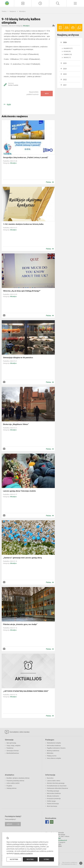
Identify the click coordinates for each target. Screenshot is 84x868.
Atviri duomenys (52, 806)
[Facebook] (47, 822)
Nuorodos (50, 778)
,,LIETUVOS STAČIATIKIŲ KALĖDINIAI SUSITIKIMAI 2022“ (26, 691)
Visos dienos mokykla (54, 758)
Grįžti (9, 105)
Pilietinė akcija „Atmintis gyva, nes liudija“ (20, 624)
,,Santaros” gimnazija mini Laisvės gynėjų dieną (22, 558)
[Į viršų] (81, 863)
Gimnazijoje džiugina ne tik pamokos (18, 358)
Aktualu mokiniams (53, 796)
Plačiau (49, 182)
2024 (65, 69)
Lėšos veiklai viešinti (13, 783)
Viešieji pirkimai (11, 788)
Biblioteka (50, 753)
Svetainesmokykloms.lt (69, 864)
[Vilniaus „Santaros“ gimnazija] (7, 3)
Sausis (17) (67, 58)
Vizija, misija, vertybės (13, 746)
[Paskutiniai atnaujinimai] (40, 3)
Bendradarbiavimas (13, 753)
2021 (65, 85)
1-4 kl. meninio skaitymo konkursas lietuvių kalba (23, 224)
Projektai (9, 786)
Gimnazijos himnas (13, 751)
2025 (65, 63)
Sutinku (46, 859)
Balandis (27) (68, 48)
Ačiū (47, 94)
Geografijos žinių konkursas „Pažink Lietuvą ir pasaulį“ (26, 157)
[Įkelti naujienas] (23, 3)
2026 (65, 42)
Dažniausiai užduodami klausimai (57, 788)
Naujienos (13, 11)
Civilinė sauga (51, 801)
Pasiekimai (10, 748)
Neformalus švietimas (54, 746)
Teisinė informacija (53, 804)
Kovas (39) (67, 51)
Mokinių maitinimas (53, 751)
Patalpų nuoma (52, 756)
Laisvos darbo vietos (54, 781)
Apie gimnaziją (11, 743)
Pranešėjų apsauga (53, 791)
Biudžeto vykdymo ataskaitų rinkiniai (18, 778)
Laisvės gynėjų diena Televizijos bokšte (19, 491)
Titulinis (4, 11)
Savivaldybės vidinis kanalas (17, 732)
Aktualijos (22, 11)
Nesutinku (30, 859)
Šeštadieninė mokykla (54, 743)
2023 (65, 74)
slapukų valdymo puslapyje (23, 853)
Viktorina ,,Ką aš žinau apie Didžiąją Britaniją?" (22, 291)
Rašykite (9, 824)
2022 (65, 80)
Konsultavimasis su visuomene (57, 786)
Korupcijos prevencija (54, 798)
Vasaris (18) (68, 54)
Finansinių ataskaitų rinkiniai (15, 781)
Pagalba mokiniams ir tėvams (56, 748)
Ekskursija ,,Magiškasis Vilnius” (16, 424)
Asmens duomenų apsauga (56, 783)
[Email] (52, 822)
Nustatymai (14, 859)
